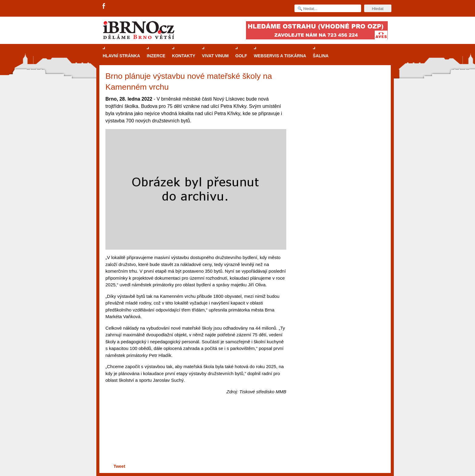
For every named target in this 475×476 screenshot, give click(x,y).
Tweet (120, 466)
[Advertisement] (195, 439)
